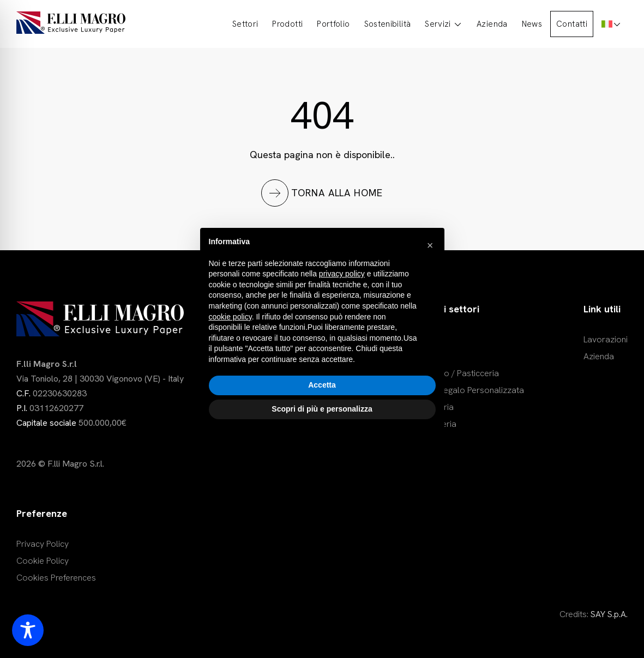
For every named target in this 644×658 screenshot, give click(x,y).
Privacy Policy (43, 544)
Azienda (492, 24)
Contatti (572, 24)
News (532, 24)
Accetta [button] (322, 385)
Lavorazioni (606, 339)
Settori (245, 24)
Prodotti (287, 24)
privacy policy (342, 274)
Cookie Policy (43, 561)
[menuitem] (612, 24)
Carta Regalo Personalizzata (469, 390)
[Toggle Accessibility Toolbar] (28, 630)
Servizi (444, 24)
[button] (430, 245)
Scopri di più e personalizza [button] (322, 409)
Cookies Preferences (56, 578)
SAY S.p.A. (609, 614)
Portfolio (333, 24)
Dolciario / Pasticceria (457, 373)
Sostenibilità (388, 24)
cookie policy (230, 317)
